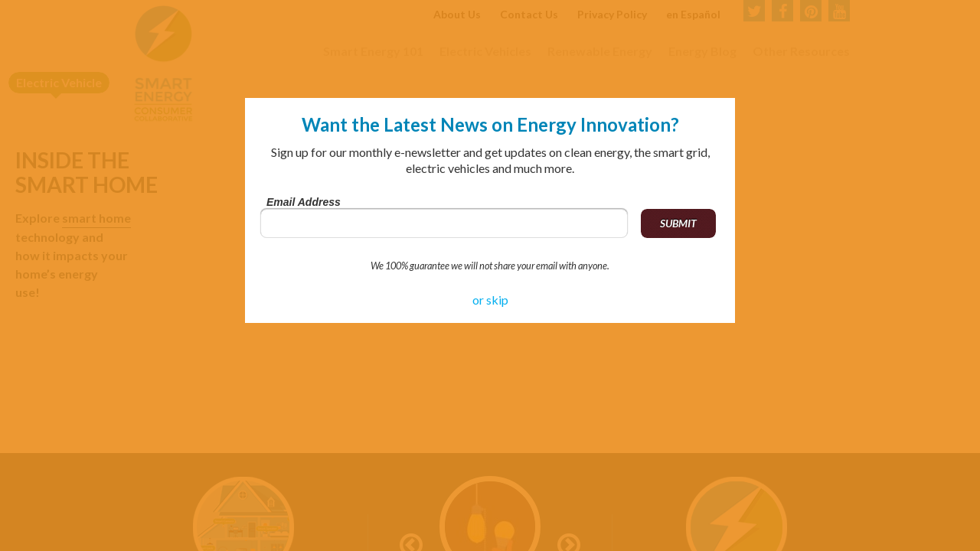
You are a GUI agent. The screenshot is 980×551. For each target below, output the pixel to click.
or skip (490, 300)
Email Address (304, 202)
